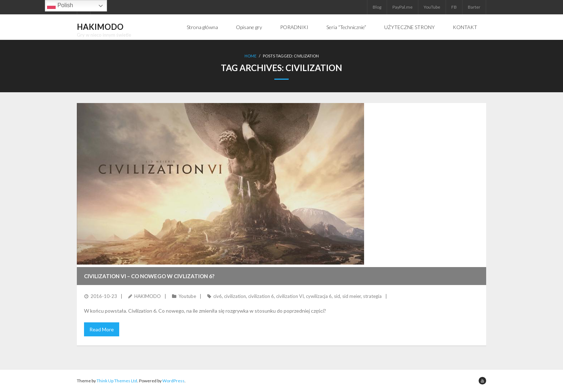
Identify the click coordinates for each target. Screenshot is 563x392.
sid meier (352, 296)
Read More (102, 329)
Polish (60, 6)
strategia (372, 296)
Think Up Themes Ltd (117, 381)
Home (250, 56)
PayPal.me (403, 7)
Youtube (187, 296)
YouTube (432, 7)
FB (454, 7)
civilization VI (290, 296)
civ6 (218, 296)
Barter (474, 7)
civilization (235, 296)
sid (337, 296)
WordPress (173, 381)
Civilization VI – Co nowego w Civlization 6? (149, 276)
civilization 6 (261, 296)
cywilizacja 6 (319, 296)
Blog (377, 7)
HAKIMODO (148, 296)
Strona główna (202, 27)
